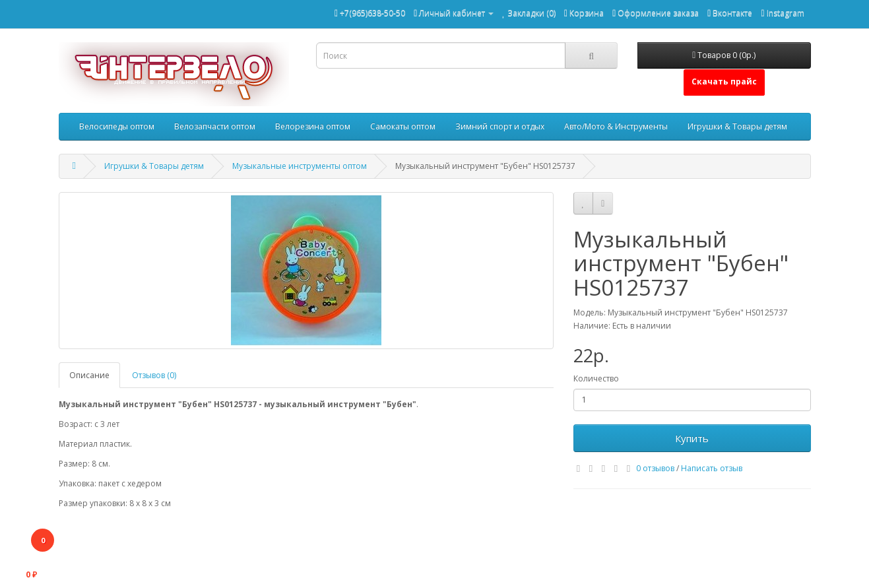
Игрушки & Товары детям (737, 126)
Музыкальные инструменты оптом (300, 166)
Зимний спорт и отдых (500, 126)
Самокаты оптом (403, 126)
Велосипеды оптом (117, 126)
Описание (89, 375)
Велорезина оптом (313, 126)
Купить (692, 438)
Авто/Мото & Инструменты (616, 126)
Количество (596, 378)
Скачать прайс (724, 82)
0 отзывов (655, 468)
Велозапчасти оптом (215, 126)
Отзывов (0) (154, 375)
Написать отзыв (712, 468)
